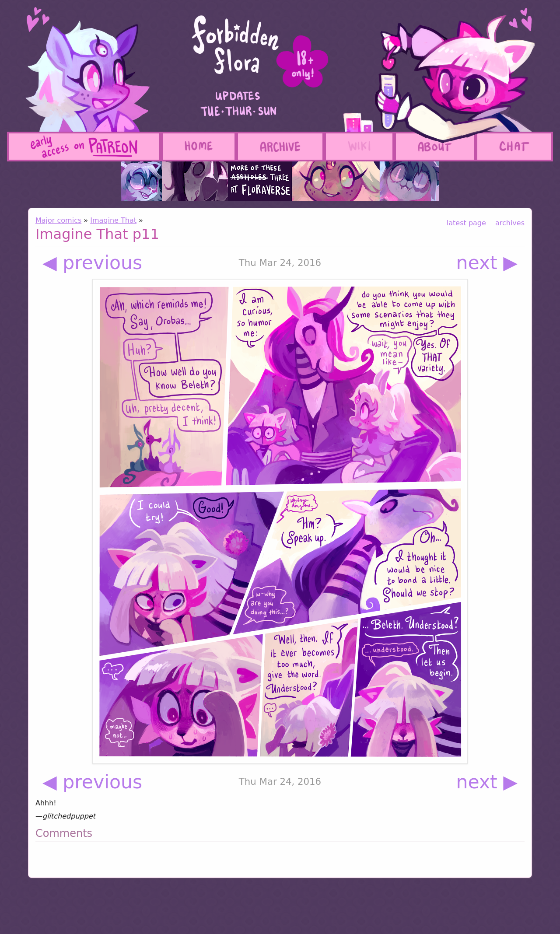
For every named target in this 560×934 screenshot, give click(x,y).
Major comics (58, 220)
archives (510, 223)
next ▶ (487, 263)
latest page (466, 223)
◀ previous (92, 263)
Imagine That (113, 220)
